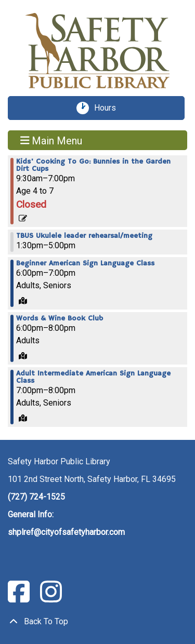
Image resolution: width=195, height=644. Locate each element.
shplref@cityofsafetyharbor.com (66, 532)
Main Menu (51, 140)
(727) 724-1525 (36, 497)
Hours (109, 108)
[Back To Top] (97, 622)
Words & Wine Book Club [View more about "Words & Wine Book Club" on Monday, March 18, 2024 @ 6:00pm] (60, 318)
